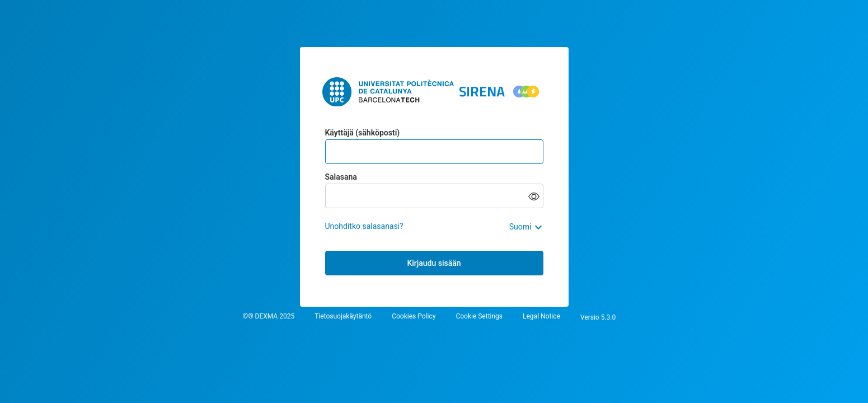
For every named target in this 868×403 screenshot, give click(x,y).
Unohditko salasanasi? (364, 226)
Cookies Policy (414, 317)
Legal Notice (541, 317)
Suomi (520, 227)
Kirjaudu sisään (434, 263)
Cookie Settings (479, 317)
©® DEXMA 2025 (269, 317)
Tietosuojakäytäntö (343, 317)
